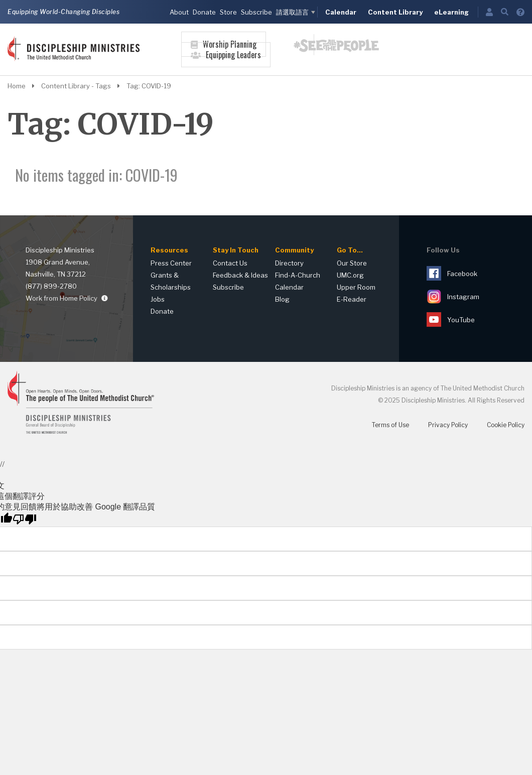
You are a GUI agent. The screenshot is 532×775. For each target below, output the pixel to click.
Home (24, 86)
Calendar (341, 12)
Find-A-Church (298, 275)
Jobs (158, 299)
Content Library (395, 12)
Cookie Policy (506, 425)
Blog (282, 299)
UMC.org (350, 275)
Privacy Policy (448, 425)
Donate (204, 12)
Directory (289, 263)
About (179, 12)
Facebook (452, 273)
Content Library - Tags (83, 86)
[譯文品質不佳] (25, 520)
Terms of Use (390, 425)
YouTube (451, 319)
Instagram (453, 296)
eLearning (451, 12)
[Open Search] (505, 12)
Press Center (171, 263)
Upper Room (356, 287)
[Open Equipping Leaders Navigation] (226, 62)
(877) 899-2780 (51, 286)
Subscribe (256, 12)
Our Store (352, 263)
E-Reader (352, 299)
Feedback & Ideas (240, 275)
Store (228, 12)
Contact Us (230, 263)
